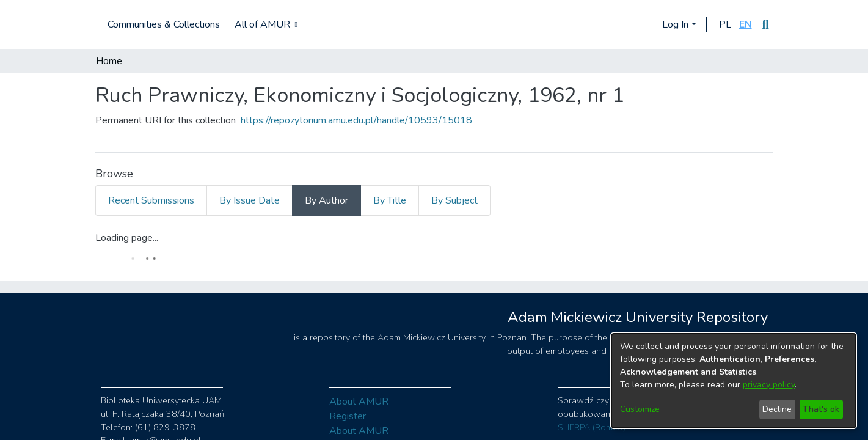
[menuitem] (265, 24)
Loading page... (127, 238)
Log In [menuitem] (675, 24)
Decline (777, 409)
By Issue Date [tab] (250, 200)
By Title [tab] (390, 200)
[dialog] (734, 381)
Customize (640, 409)
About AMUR (359, 402)
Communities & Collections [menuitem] (164, 24)
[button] (725, 24)
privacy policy (769, 385)
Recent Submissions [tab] (151, 200)
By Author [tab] (326, 200)
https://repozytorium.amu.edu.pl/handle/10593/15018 (356, 120)
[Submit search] (766, 24)
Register (348, 416)
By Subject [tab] (454, 200)
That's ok (821, 409)
